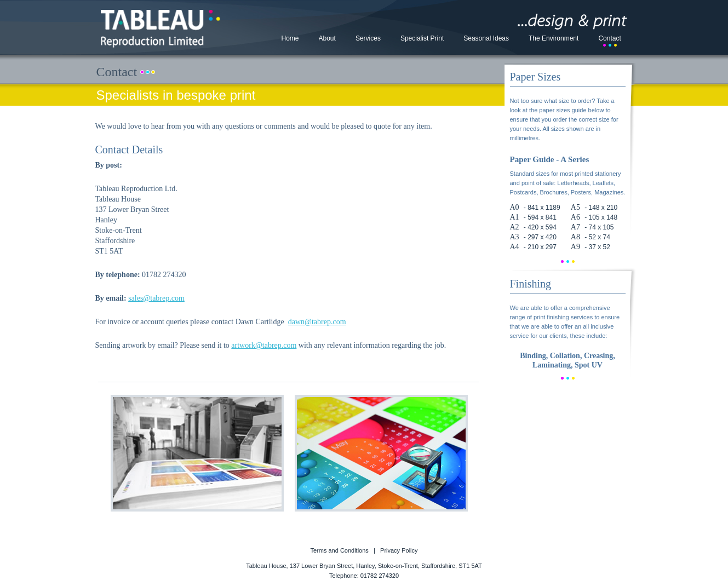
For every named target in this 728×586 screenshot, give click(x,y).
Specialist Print (422, 38)
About (327, 38)
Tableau (160, 29)
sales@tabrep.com (156, 298)
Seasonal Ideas (486, 38)
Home (290, 38)
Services (368, 38)
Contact (609, 38)
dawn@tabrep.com (317, 322)
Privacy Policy (399, 550)
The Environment (554, 38)
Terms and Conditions (339, 550)
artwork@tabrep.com (264, 345)
